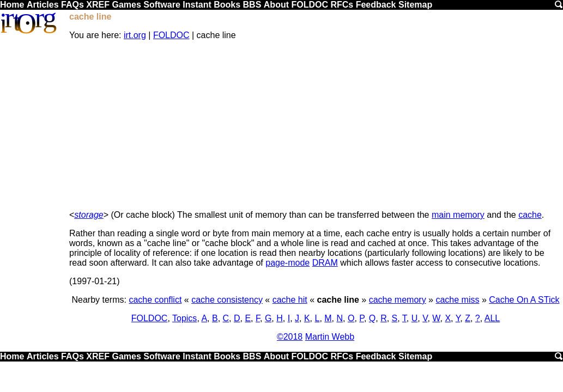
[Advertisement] (316, 125)
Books (227, 5)
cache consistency (227, 300)
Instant (197, 5)
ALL (492, 318)
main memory (458, 215)
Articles (43, 5)
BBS (252, 5)
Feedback (376, 5)
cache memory (398, 300)
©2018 (290, 337)
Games (126, 5)
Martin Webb (330, 337)
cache (530, 215)
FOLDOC (310, 5)
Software (162, 5)
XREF (98, 5)
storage (89, 215)
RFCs (342, 5)
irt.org (135, 35)
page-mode (287, 263)
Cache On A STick (524, 300)
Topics (184, 318)
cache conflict (155, 300)
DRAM (325, 263)
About (276, 5)
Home (12, 5)
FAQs (72, 5)
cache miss (457, 300)
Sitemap (415, 5)
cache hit (290, 300)
